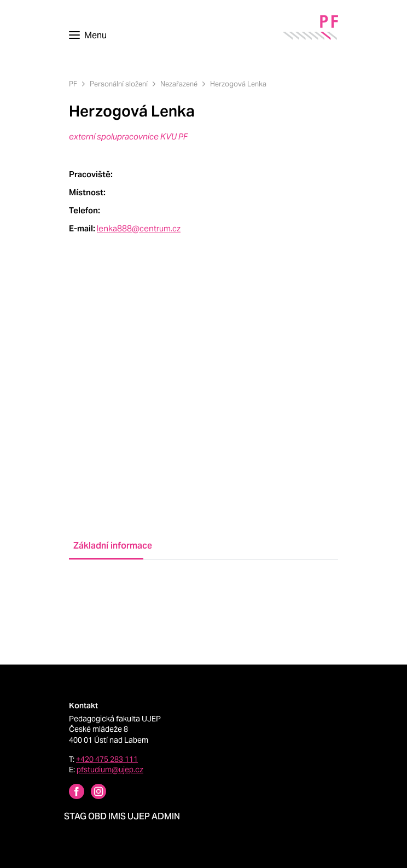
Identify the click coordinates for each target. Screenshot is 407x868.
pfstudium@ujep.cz (110, 770)
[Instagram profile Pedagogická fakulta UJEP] (92, 793)
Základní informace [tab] (108, 546)
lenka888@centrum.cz (139, 228)
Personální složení (119, 84)
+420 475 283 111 (107, 759)
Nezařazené (179, 84)
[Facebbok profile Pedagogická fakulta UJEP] (70, 793)
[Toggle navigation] (88, 36)
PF (73, 84)
